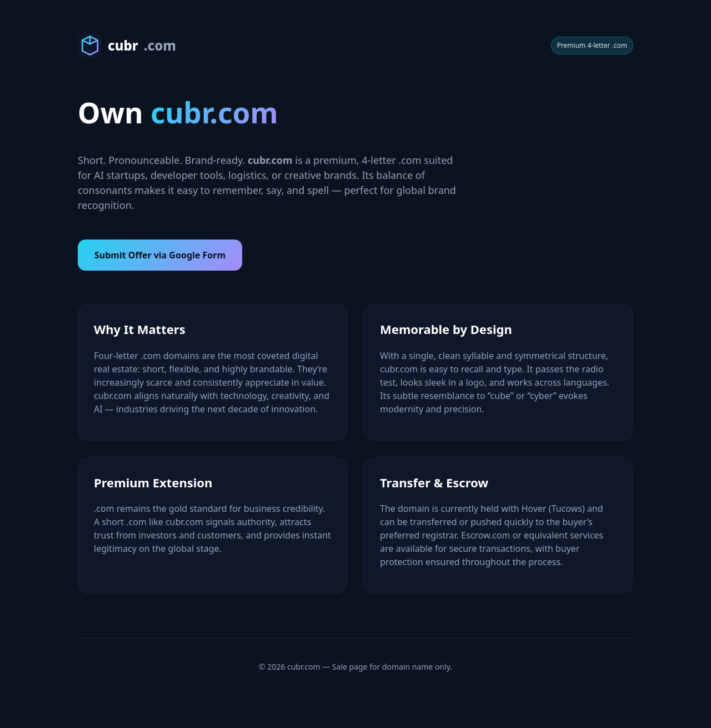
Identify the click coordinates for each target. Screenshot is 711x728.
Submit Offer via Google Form (160, 255)
